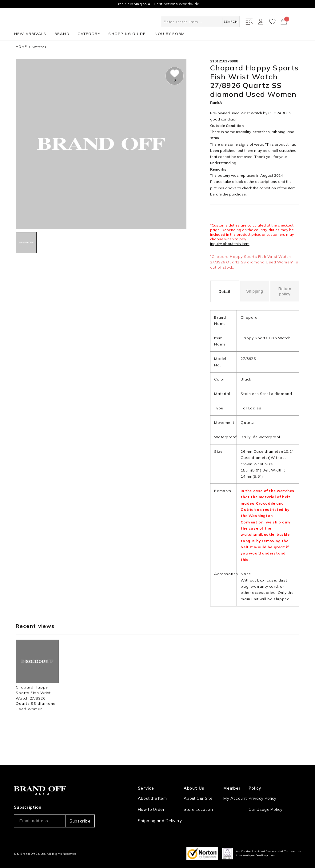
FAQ (142, 826)
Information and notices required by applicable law (276, 808)
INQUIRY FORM (169, 34)
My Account (235, 783)
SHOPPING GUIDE (127, 34)
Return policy (285, 292)
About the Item (152, 783)
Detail (224, 292)
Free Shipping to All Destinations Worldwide (157, 4)
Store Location (197, 794)
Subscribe (80, 806)
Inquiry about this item (230, 244)
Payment (146, 816)
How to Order (150, 794)
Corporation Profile (201, 805)
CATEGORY (89, 34)
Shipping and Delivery (158, 805)
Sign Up (232, 794)
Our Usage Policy (267, 794)
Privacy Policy (264, 783)
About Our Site (197, 783)
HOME (21, 47)
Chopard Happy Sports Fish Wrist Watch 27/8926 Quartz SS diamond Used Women (36, 698)
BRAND (62, 34)
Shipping (255, 291)
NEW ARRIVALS (30, 34)
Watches (39, 47)
